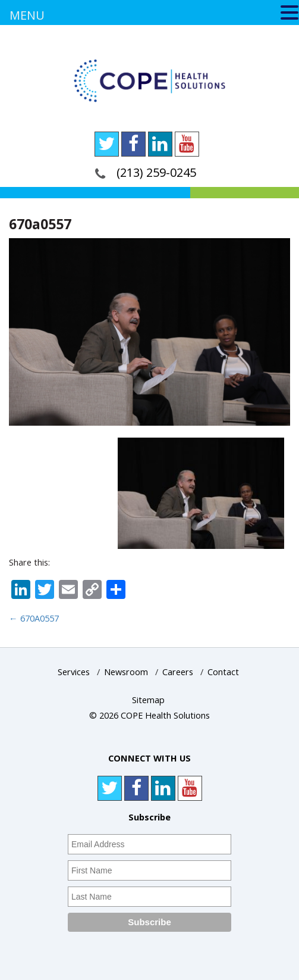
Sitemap (148, 700)
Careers (178, 672)
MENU (27, 15)
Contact (223, 672)
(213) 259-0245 (156, 172)
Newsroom (126, 672)
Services (74, 672)
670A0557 (34, 618)
